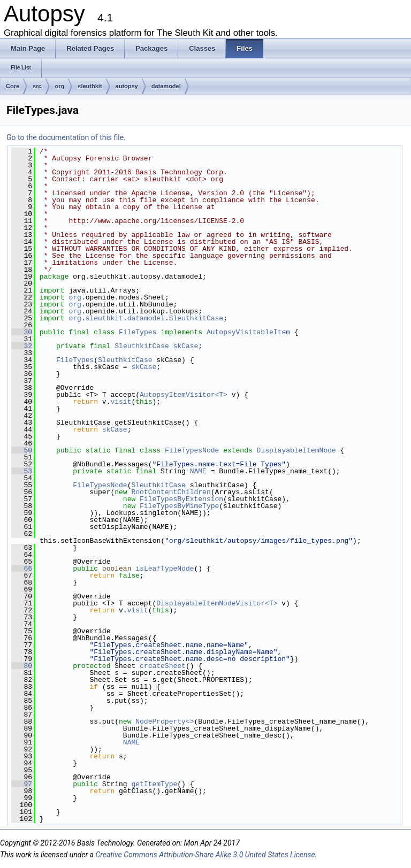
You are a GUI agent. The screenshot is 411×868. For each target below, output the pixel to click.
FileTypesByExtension (181, 499)
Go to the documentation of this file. (66, 137)
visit (121, 402)
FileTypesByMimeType (179, 506)
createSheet (163, 666)
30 (22, 332)
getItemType (154, 784)
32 (22, 346)
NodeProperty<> (165, 721)
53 (22, 471)
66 (22, 569)
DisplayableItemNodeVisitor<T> (217, 603)
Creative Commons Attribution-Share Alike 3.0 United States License (205, 855)
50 (22, 450)
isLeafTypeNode (165, 569)
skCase (186, 346)
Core (13, 86)
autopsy (127, 86)
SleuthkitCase (196, 318)
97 (22, 784)
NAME (198, 471)
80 (22, 666)
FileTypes (138, 332)
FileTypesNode (192, 450)
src (37, 86)
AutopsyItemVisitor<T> (184, 395)
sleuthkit (90, 86)
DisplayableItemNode (296, 450)
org (60, 86)
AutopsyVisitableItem (248, 332)
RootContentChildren (171, 492)
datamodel (166, 86)
